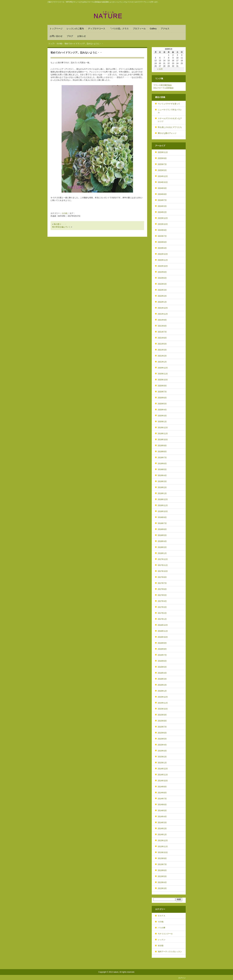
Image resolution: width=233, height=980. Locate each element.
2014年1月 (162, 835)
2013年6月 (162, 870)
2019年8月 (162, 452)
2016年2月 (162, 685)
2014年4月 (162, 817)
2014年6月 (162, 805)
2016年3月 (162, 679)
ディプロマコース (97, 29)
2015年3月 (162, 751)
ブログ (70, 36)
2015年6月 (162, 733)
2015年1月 (162, 763)
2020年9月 (162, 386)
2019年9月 (162, 446)
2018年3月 (162, 547)
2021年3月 (162, 350)
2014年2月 (162, 829)
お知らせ (82, 36)
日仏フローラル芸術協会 (163, 88)
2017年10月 (163, 571)
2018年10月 (163, 511)
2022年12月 (163, 254)
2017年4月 (162, 601)
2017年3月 (162, 607)
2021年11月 (163, 314)
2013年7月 (162, 864)
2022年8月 (162, 272)
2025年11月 (163, 152)
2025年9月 (162, 158)
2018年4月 (162, 541)
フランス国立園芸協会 (163, 85)
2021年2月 (162, 356)
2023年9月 (162, 230)
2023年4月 (162, 248)
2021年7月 (162, 332)
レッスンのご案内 (75, 29)
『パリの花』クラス (119, 29)
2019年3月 (162, 481)
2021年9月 (162, 320)
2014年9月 (162, 787)
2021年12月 (163, 308)
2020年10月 (163, 380)
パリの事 (162, 928)
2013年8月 (162, 858)
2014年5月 (162, 811)
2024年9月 (162, 188)
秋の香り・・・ (60, 224)
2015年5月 (162, 739)
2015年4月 (162, 745)
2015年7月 (162, 727)
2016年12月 (163, 625)
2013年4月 (162, 882)
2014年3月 (162, 823)
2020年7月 (162, 392)
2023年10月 (163, 224)
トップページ (56, 29)
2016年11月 (163, 631)
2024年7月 (162, 200)
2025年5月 (162, 170)
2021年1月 (162, 362)
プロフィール (139, 29)
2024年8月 (162, 194)
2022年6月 (162, 278)
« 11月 (160, 69)
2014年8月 (162, 793)
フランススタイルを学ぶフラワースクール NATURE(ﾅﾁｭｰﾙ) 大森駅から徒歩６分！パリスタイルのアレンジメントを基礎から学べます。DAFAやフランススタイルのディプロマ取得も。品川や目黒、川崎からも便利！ (117, 15)
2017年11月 (163, 565)
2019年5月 (162, 470)
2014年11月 (163, 775)
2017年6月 (162, 589)
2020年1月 (162, 422)
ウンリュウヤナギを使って (169, 104)
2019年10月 (163, 440)
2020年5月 (162, 404)
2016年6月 (162, 661)
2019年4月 (162, 476)
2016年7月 (162, 655)
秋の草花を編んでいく (61, 227)
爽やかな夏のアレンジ (167, 133)
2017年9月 (162, 577)
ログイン (182, 978)
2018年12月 (163, 499)
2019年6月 (162, 464)
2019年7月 (162, 458)
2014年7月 (162, 799)
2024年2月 (162, 212)
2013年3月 (162, 888)
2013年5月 (162, 876)
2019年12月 (163, 428)
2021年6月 (162, 338)
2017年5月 (162, 595)
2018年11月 (163, 505)
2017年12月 (163, 559)
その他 (64, 213)
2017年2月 (162, 613)
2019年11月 (163, 434)
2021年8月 (162, 326)
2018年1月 (162, 553)
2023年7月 (162, 236)
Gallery (153, 29)
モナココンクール (165, 934)
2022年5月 (162, 284)
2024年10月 (163, 182)
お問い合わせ (56, 36)
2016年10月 (163, 637)
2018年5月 (162, 535)
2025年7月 (162, 164)
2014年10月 (163, 781)
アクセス (165, 29)
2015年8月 (162, 721)
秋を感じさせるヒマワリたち (170, 127)
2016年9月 (162, 643)
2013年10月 (163, 852)
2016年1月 (162, 691)
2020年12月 (163, 368)
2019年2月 (162, 487)
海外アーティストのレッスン (170, 952)
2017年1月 (162, 619)
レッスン (162, 940)
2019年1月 (162, 493)
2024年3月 (162, 206)
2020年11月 (163, 374)
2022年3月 (162, 290)
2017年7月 (162, 583)
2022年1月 (162, 302)
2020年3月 (162, 416)
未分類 (161, 946)
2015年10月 (163, 709)
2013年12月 (163, 841)
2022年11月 (163, 260)
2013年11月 (163, 847)
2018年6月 (162, 529)
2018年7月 (162, 523)
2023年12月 (163, 218)
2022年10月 (163, 266)
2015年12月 (163, 697)
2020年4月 (162, 410)
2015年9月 (162, 715)
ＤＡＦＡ (162, 916)
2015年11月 (163, 703)
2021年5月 (162, 344)
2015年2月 (162, 757)
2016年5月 (162, 667)
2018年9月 (162, 517)
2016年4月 (162, 673)
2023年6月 (162, 242)
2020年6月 (162, 398)
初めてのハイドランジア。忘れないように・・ (76, 53)
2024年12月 (163, 176)
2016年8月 (162, 649)
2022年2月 (162, 296)
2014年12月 (163, 769)
